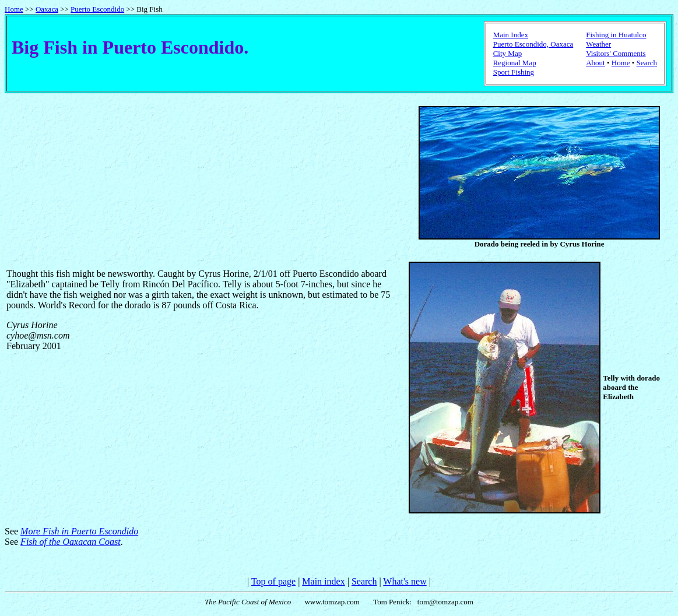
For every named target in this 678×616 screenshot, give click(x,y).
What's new (405, 581)
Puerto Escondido (97, 9)
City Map (507, 53)
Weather (598, 44)
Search (647, 63)
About (596, 63)
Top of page (273, 581)
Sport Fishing (514, 72)
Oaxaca (47, 9)
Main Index (511, 35)
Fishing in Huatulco (616, 35)
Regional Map (515, 63)
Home (14, 9)
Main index (323, 581)
